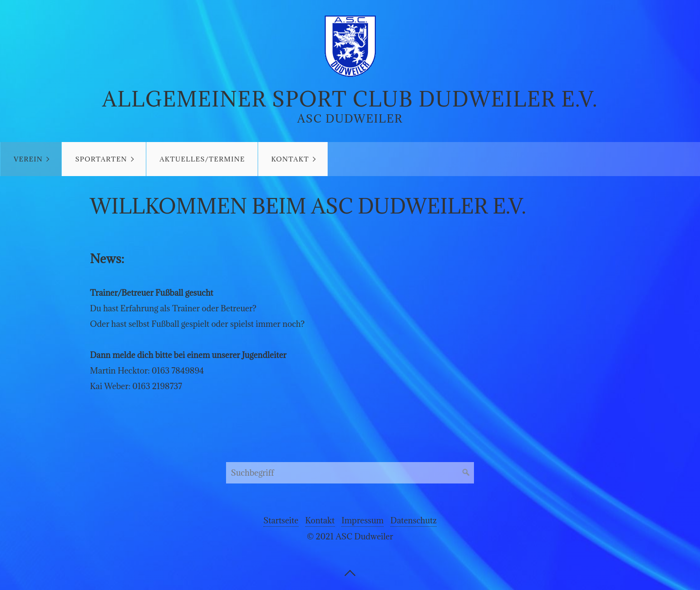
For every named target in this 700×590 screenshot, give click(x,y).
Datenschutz (413, 520)
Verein (28, 159)
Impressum (362, 520)
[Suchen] (466, 473)
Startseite (281, 520)
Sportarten (101, 159)
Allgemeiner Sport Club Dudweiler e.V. (350, 99)
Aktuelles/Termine (202, 159)
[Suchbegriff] (350, 473)
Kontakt (290, 159)
